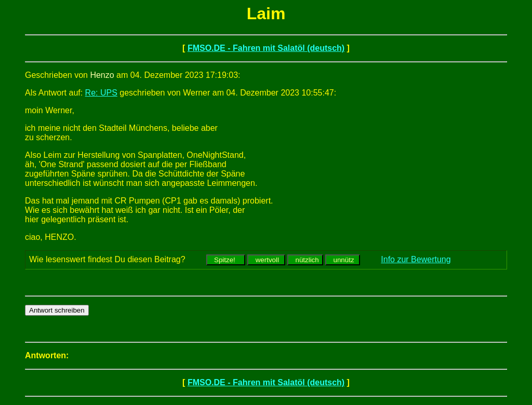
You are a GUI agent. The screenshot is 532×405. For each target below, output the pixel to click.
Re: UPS (101, 93)
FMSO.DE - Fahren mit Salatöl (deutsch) (266, 48)
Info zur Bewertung (416, 259)
